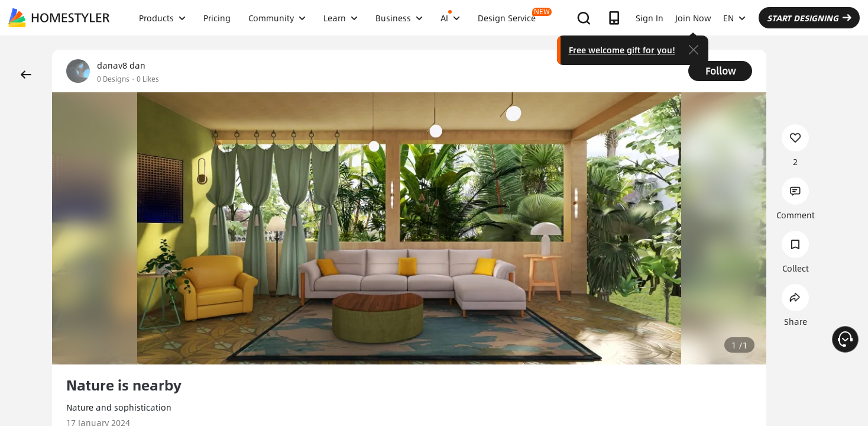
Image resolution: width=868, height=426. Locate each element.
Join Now (693, 18)
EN (734, 18)
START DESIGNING (809, 18)
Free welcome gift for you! (622, 50)
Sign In (650, 18)
